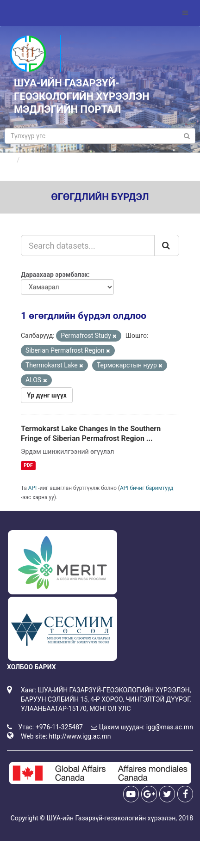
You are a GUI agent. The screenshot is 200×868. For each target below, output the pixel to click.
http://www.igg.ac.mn (80, 736)
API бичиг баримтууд (147, 488)
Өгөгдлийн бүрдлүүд (55, 160)
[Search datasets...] (88, 245)
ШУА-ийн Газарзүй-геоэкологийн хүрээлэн (111, 818)
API (33, 488)
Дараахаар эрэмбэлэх (54, 275)
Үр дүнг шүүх (47, 395)
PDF (28, 465)
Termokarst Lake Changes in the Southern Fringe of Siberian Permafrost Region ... (91, 434)
